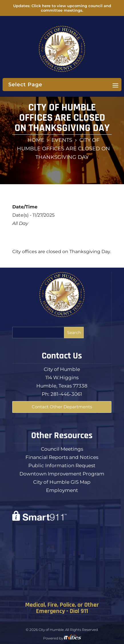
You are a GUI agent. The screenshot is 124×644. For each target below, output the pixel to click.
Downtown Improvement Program (62, 474)
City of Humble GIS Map (62, 482)
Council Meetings (62, 449)
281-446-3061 (66, 394)
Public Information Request (62, 465)
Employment (62, 490)
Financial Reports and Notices (62, 457)
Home (36, 140)
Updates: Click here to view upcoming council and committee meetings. (62, 8)
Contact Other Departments (62, 407)
